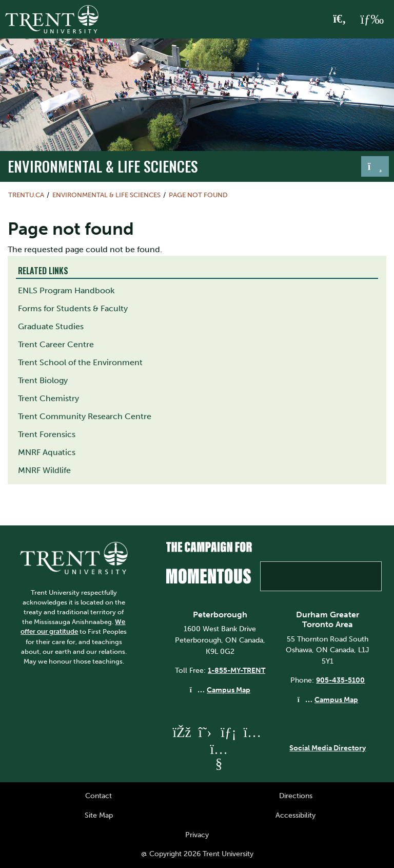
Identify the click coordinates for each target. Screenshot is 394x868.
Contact (98, 796)
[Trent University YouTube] (219, 763)
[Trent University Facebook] (181, 732)
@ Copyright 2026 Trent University (197, 854)
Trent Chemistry (48, 398)
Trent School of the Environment (80, 362)
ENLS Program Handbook (66, 290)
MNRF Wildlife (44, 470)
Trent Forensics (47, 434)
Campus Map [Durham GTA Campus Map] (336, 700)
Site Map (99, 815)
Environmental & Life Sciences (103, 166)
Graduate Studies (51, 326)
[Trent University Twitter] (205, 732)
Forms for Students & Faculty (73, 308)
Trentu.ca (26, 195)
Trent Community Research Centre (85, 416)
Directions (296, 796)
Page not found (198, 195)
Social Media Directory (328, 748)
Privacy (197, 835)
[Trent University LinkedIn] (228, 732)
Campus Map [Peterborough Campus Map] (229, 690)
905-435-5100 (340, 680)
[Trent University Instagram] (252, 732)
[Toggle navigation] (375, 166)
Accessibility (295, 815)
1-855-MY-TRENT (237, 670)
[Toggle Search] (340, 20)
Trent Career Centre (56, 344)
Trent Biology (43, 380)
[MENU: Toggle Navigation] (372, 20)
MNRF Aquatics (47, 452)
